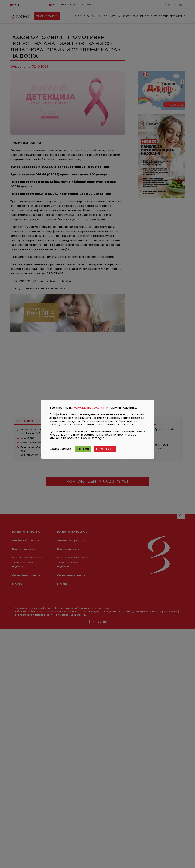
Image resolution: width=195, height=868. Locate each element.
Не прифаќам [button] (105, 449)
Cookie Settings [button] (60, 449)
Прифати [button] (83, 449)
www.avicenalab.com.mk (91, 408)
